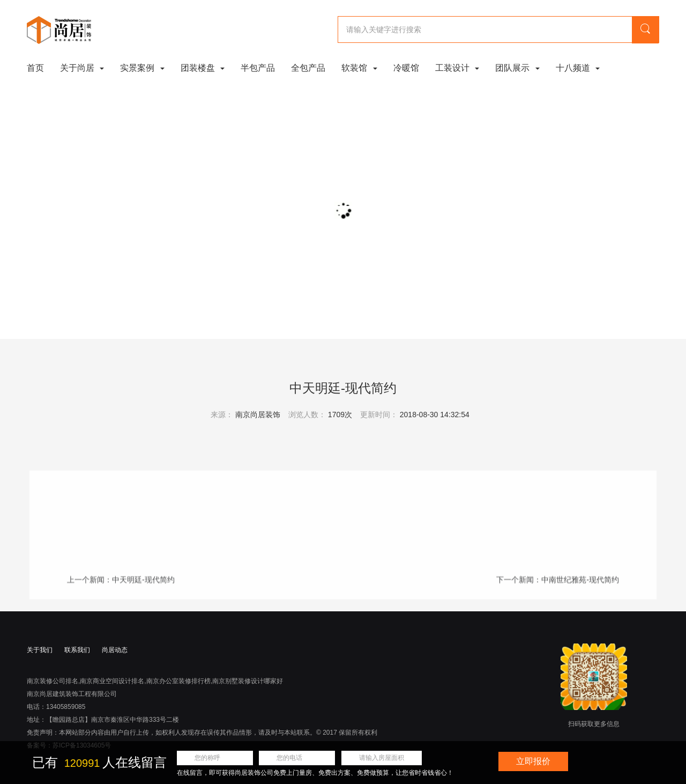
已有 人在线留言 (99, 762)
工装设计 (457, 68)
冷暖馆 (406, 68)
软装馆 (359, 68)
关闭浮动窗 (671, 756)
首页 (35, 68)
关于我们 (40, 650)
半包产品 (258, 68)
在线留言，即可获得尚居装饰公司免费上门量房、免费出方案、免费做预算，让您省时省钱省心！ (315, 773)
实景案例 (142, 68)
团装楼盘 (203, 68)
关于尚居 (82, 68)
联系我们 (77, 650)
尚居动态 (115, 650)
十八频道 (578, 68)
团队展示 (517, 68)
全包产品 (308, 68)
